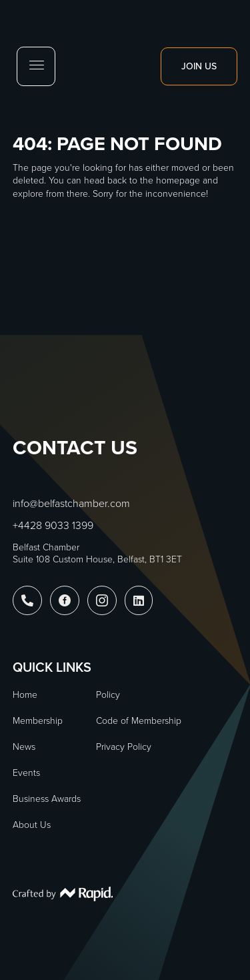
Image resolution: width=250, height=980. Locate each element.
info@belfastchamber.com (71, 503)
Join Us (199, 66)
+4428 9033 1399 (53, 525)
